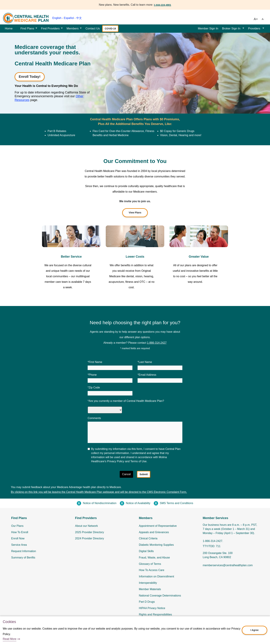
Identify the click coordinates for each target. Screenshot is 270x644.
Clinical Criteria (148, 538)
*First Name (95, 362)
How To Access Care (152, 570)
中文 (79, 18)
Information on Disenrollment (157, 576)
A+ (256, 19)
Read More (10, 639)
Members (72, 28)
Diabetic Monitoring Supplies (156, 545)
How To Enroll (20, 532)
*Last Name (145, 362)
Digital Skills (146, 551)
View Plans (135, 213)
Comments (94, 418)
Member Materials (150, 589)
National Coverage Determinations (160, 596)
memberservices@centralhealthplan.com (228, 565)
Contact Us (93, 28)
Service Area (19, 545)
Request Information (24, 551)
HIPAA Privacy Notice (152, 608)
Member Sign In (208, 28)
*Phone (92, 375)
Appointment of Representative (158, 526)
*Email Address (147, 375)
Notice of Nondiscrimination (100, 503)
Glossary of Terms (150, 564)
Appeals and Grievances (154, 532)
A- (263, 19)
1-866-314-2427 (157, 343)
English (57, 18)
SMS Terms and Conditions (176, 503)
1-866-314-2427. (213, 541)
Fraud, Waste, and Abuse (154, 558)
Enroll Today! (30, 77)
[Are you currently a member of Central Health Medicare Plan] (105, 410)
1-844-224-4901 (163, 5)
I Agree (255, 630)
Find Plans (27, 28)
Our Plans (17, 526)
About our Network (87, 526)
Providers (255, 28)
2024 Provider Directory (90, 538)
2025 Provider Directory (90, 532)
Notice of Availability (138, 503)
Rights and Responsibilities (155, 614)
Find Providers (50, 28)
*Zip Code (94, 387)
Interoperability (148, 583)
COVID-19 (110, 29)
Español (69, 18)
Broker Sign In (232, 28)
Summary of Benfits (23, 558)
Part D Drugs (147, 602)
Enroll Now (18, 538)
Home (9, 28)
